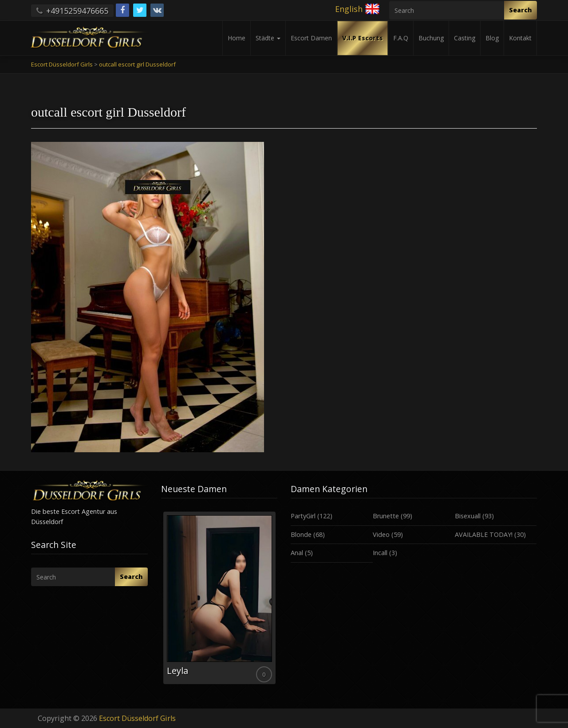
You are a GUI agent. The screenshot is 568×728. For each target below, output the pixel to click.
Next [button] (277, 601)
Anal (297, 553)
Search (521, 10)
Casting (465, 38)
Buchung (431, 38)
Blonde (301, 534)
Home (237, 38)
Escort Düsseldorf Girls (137, 718)
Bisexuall (468, 516)
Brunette (386, 516)
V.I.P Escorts (363, 38)
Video (381, 534)
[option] (219, 598)
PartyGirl (303, 516)
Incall (380, 553)
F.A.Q (401, 38)
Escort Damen (311, 38)
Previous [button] (161, 601)
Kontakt (520, 38)
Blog (492, 38)
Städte (268, 38)
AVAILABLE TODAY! (484, 534)
